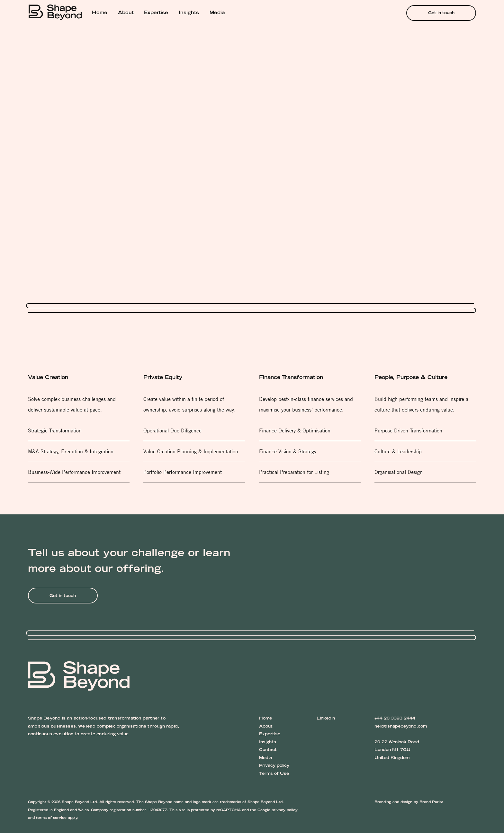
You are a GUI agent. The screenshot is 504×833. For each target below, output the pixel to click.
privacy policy (285, 810)
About (126, 13)
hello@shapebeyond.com (401, 727)
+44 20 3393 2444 (395, 719)
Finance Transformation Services (128, 32)
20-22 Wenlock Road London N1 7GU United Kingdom (397, 750)
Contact (268, 750)
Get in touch (441, 13)
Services (76, 32)
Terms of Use (274, 774)
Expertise (156, 13)
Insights (189, 13)
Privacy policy (274, 766)
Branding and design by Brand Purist (409, 802)
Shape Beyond (44, 32)
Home (100, 13)
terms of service (51, 818)
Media (217, 13)
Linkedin (326, 719)
